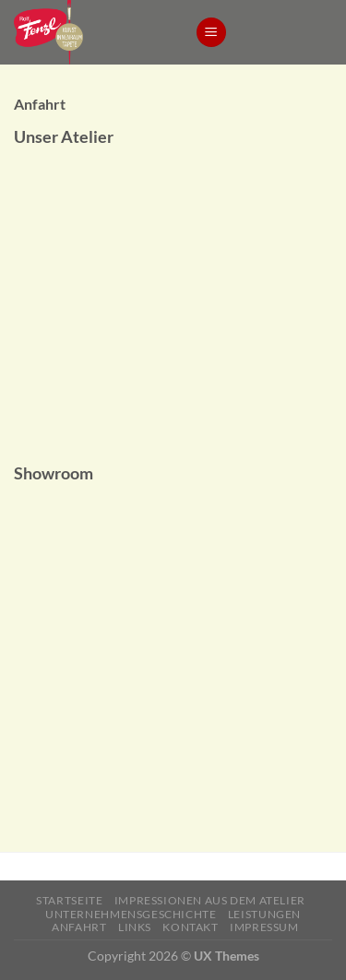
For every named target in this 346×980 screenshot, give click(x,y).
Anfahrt (79, 927)
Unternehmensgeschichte (131, 914)
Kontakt (190, 927)
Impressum (264, 927)
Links (135, 927)
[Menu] (211, 33)
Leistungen (264, 914)
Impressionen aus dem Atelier (210, 900)
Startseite (69, 900)
